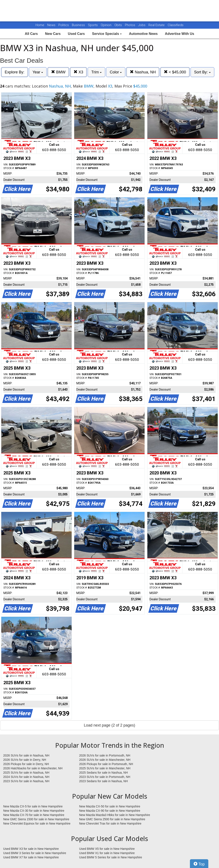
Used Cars (76, 34)
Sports (93, 25)
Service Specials (107, 34)
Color (116, 72)
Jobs (142, 25)
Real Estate (157, 25)
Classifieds (176, 25)
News (51, 25)
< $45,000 (175, 72)
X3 (78, 72)
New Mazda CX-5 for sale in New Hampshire (33, 806)
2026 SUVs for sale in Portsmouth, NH (105, 755)
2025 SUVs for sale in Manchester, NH (105, 768)
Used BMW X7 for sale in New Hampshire (31, 857)
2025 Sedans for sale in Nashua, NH (103, 773)
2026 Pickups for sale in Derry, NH (26, 764)
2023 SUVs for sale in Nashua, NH (26, 781)
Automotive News (143, 34)
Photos (130, 25)
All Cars (31, 34)
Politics (64, 25)
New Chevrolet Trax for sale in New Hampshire (110, 823)
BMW (58, 72)
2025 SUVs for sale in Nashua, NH (26, 773)
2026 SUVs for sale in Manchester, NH (105, 760)
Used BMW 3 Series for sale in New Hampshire (35, 853)
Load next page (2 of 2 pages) (109, 725)
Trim (96, 72)
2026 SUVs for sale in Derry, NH (25, 760)
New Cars (53, 34)
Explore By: (15, 72)
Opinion (107, 25)
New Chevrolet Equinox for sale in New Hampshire (37, 823)
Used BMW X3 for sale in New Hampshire (31, 849)
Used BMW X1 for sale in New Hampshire (107, 853)
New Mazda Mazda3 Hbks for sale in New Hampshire (115, 815)
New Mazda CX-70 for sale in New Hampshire (34, 815)
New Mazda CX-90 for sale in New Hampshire (110, 811)
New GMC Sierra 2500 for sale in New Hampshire (112, 819)
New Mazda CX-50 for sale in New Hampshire (110, 806)
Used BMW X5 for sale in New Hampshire (107, 849)
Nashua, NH (143, 72)
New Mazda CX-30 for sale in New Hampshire (34, 811)
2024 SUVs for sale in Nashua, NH (26, 777)
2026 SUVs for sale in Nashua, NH (26, 755)
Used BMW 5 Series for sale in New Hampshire (111, 857)
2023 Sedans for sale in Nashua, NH (103, 781)
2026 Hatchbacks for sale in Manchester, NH (33, 768)
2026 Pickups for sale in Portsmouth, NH (106, 764)
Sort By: (202, 72)
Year (38, 72)
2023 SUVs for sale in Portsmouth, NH (105, 777)
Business (79, 25)
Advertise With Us (180, 34)
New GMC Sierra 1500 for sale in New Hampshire (36, 819)
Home (40, 25)
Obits (119, 25)
